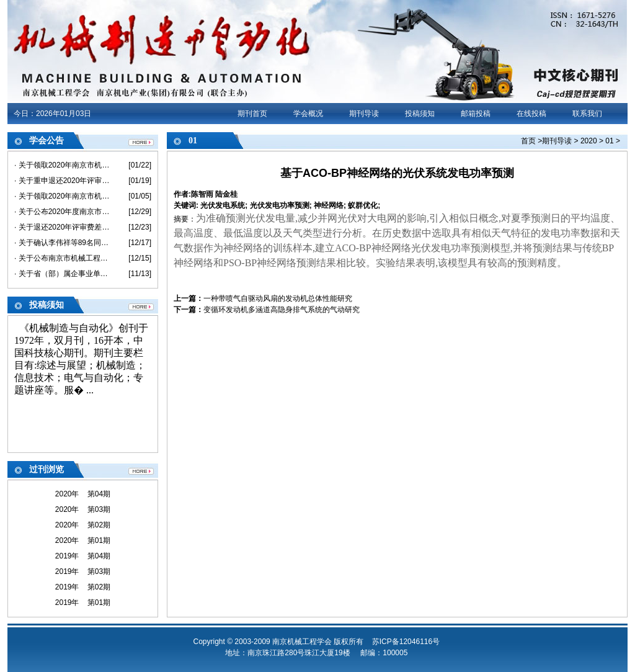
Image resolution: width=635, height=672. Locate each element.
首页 (528, 141)
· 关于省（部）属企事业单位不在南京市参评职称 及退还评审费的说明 (62, 274)
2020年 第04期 (83, 494)
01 (609, 141)
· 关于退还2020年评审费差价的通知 (62, 227)
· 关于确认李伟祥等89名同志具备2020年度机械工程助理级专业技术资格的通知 (62, 243)
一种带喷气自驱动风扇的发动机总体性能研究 (278, 298)
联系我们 (587, 114)
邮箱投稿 (476, 114)
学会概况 (308, 114)
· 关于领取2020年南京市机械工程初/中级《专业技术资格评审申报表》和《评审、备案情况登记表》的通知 (62, 196)
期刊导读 (364, 114)
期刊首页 (252, 114)
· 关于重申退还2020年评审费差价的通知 (62, 181)
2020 (589, 141)
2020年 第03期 (83, 509)
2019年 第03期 (83, 571)
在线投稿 (531, 114)
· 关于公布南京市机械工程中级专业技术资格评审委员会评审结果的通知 (62, 258)
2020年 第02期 (83, 525)
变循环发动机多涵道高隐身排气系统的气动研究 (282, 310)
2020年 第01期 (83, 540)
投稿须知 (420, 114)
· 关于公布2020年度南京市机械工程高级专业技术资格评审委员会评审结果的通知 (62, 212)
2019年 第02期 (83, 587)
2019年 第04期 (83, 556)
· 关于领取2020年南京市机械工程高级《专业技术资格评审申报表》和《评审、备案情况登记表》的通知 (62, 165)
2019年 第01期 (83, 603)
